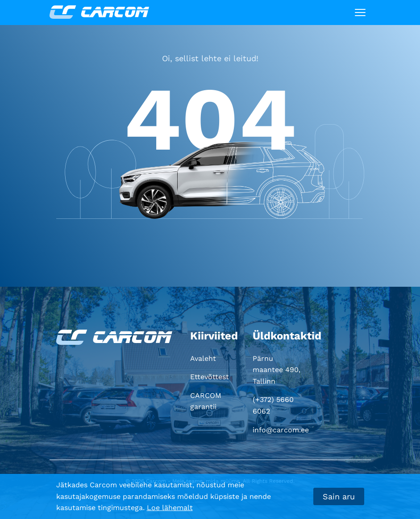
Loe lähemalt (170, 508)
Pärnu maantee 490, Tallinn (277, 370)
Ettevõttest (210, 377)
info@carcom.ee (281, 430)
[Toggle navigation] (360, 13)
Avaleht (203, 358)
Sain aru (339, 496)
